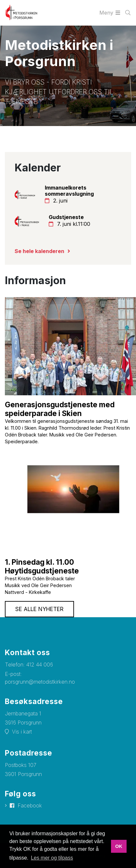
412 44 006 (40, 665)
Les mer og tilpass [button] (52, 858)
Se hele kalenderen (39, 251)
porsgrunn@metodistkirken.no (40, 682)
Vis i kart (22, 732)
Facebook (30, 805)
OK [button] (119, 846)
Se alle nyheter (39, 609)
